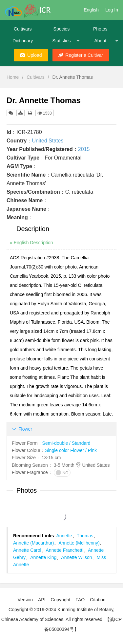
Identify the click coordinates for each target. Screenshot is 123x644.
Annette (64, 536)
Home (13, 77)
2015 (84, 149)
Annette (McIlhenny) (79, 543)
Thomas (85, 536)
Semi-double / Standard (66, 443)
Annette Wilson (76, 557)
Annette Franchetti (65, 550)
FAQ (80, 600)
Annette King (43, 557)
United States (48, 141)
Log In (112, 10)
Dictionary (23, 41)
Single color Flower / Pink (71, 450)
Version (25, 600)
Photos (100, 29)
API (42, 600)
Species (62, 29)
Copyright (60, 600)
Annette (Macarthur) (34, 543)
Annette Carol (27, 550)
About (106, 41)
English (91, 10)
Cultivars (23, 29)
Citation (98, 600)
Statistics (66, 41)
